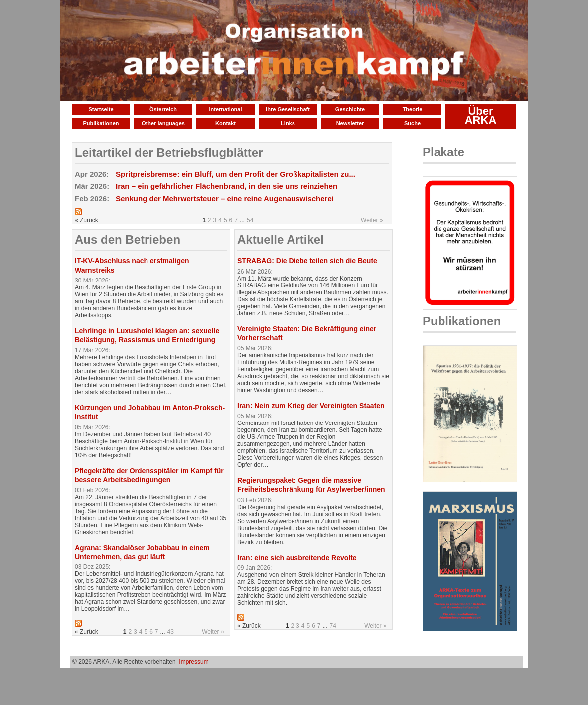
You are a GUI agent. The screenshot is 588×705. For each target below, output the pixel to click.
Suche (412, 123)
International (225, 109)
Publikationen (101, 123)
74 (333, 626)
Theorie (413, 109)
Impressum (194, 662)
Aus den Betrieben (128, 239)
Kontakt (225, 123)
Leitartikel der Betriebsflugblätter (169, 153)
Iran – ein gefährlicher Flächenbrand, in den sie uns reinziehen (226, 186)
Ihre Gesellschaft (288, 109)
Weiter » (372, 220)
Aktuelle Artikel (281, 239)
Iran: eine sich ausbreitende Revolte (297, 558)
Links (288, 123)
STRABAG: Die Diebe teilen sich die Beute (307, 261)
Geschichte (350, 109)
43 (171, 632)
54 (250, 220)
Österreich (163, 109)
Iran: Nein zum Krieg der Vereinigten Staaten (311, 406)
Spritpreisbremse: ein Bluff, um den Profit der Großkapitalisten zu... (235, 174)
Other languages (163, 123)
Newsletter (350, 123)
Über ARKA (481, 115)
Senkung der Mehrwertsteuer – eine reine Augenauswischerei (225, 199)
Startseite (101, 109)
